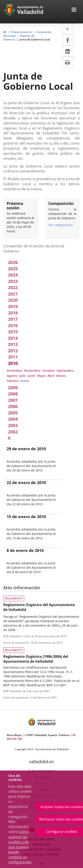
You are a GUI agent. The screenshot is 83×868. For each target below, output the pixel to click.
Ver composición (61, 225)
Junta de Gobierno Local (35, 39)
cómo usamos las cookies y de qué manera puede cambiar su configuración (20, 847)
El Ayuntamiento (21, 32)
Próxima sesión (15, 206)
